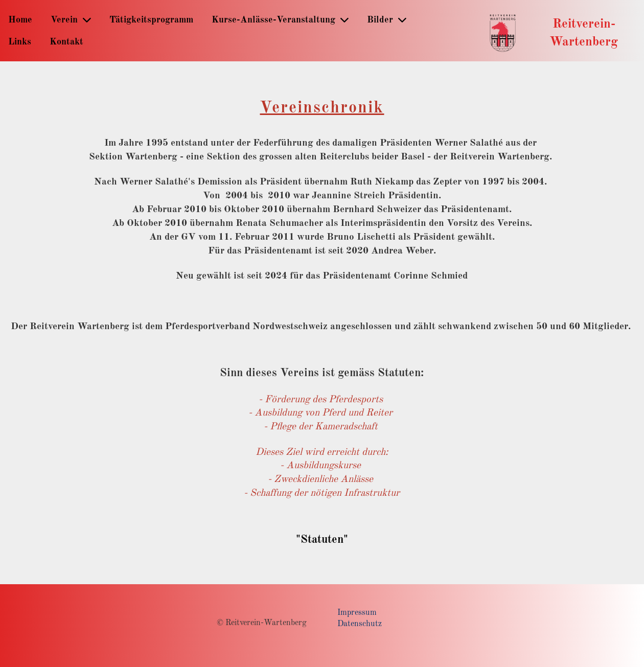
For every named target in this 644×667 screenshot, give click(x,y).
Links (20, 42)
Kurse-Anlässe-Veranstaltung (280, 20)
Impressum (357, 613)
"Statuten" (322, 540)
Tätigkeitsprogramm (151, 20)
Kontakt (66, 42)
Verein (71, 20)
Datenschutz (360, 624)
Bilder (387, 20)
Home (20, 20)
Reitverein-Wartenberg (584, 33)
